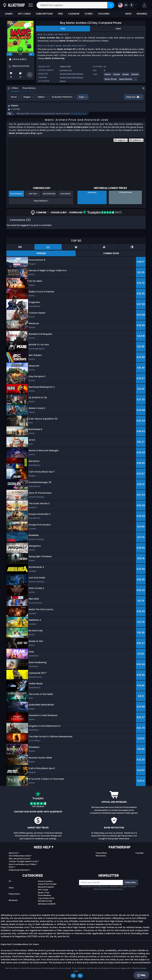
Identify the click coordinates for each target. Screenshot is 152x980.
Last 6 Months (49, 194)
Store (14, 97)
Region (27, 97)
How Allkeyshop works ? (20, 856)
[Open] (31, 5)
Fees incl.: (133, 97)
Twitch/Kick (101, 853)
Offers (13, 88)
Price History (27, 88)
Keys (82, 97)
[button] (144, 5)
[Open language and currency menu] (127, 5)
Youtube (139, 853)
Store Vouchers (45, 882)
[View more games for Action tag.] (108, 76)
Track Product (41, 201)
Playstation (14, 894)
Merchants (101, 856)
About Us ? (14, 853)
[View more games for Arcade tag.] (126, 76)
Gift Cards (43, 890)
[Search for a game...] (75, 5)
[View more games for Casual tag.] (117, 76)
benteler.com (66, 70)
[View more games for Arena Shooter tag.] (126, 80)
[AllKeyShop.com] (14, 5)
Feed (118, 29)
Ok (73, 976)
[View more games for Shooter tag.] (135, 76)
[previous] (9, 54)
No (80, 976)
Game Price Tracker (47, 884)
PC (10, 882)
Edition (41, 97)
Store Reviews (44, 896)
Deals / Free (44, 893)
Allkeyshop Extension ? (20, 870)
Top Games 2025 (46, 899)
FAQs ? (12, 867)
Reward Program (46, 887)
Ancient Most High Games (71, 74)
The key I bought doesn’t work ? (24, 862)
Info (63, 29)
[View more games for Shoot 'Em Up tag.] (111, 80)
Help (141, 975)
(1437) (102, 213)
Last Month (65, 194)
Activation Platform (62, 97)
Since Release (16, 194)
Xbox (11, 888)
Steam (63, 81)
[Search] (111, 5)
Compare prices (79, 114)
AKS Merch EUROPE (47, 904)
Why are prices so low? (20, 859)
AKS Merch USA (45, 901)
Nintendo (13, 901)
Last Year (33, 194)
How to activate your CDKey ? (23, 865)
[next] (31, 54)
